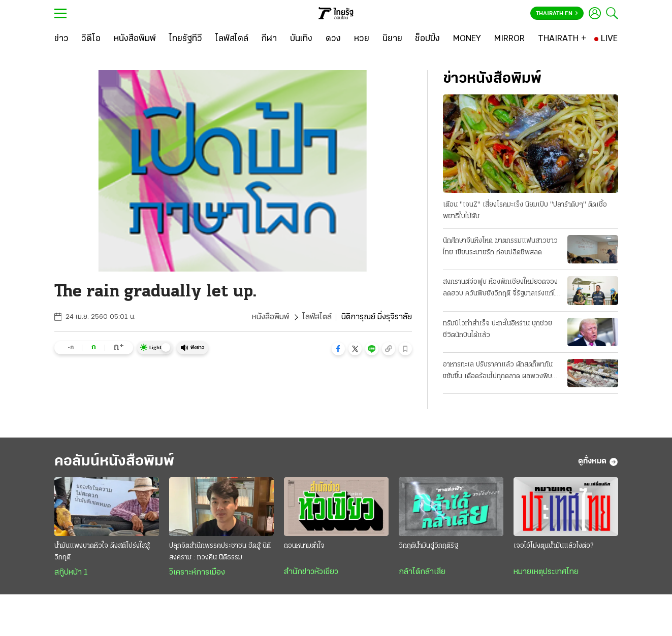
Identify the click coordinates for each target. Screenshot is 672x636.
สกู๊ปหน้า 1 (71, 573)
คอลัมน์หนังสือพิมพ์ (114, 462)
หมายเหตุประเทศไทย (546, 572)
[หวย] (362, 39)
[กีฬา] (269, 39)
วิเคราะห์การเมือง (197, 573)
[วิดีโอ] (91, 39)
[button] (338, 349)
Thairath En (557, 14)
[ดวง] (333, 39)
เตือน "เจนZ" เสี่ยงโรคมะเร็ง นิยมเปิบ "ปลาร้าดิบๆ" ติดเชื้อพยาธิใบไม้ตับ (525, 211)
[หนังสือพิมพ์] (135, 39)
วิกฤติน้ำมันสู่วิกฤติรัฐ (428, 546)
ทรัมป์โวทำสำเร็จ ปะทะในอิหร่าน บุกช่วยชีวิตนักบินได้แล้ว (498, 329)
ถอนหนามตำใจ (304, 546)
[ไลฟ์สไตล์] (232, 39)
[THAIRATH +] (562, 39)
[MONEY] (467, 39)
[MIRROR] (509, 39)
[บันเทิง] (301, 39)
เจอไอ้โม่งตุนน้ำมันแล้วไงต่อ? (553, 546)
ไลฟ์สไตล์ (317, 317)
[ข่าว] (61, 39)
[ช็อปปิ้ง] (427, 39)
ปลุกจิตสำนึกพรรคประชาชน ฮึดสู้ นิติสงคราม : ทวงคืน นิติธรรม (220, 552)
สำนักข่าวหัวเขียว (311, 572)
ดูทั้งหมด (598, 462)
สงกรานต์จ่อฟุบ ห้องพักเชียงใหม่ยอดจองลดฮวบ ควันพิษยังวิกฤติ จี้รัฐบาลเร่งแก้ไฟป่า (502, 289)
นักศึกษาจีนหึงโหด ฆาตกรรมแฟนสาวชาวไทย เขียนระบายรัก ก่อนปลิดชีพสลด (500, 247)
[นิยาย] (392, 39)
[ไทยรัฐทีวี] (186, 39)
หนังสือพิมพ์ (270, 317)
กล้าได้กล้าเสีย (422, 572)
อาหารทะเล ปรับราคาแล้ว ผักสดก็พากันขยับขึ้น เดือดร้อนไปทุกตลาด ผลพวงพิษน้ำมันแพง (498, 372)
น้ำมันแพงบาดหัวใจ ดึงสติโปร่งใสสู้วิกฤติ (102, 552)
